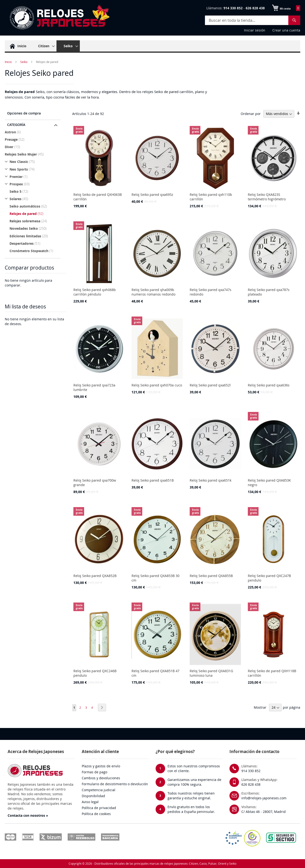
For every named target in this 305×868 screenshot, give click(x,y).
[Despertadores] (36, 243)
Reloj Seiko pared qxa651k (211, 480)
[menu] (152, 47)
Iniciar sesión (255, 30)
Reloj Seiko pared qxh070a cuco (157, 385)
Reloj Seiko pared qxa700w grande (95, 483)
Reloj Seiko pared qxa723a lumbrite (94, 387)
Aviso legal (90, 802)
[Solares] (33, 199)
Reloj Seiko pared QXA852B (95, 576)
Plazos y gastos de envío (101, 766)
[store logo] (57, 18)
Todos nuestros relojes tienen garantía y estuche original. (191, 796)
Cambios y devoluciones (101, 778)
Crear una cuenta (286, 30)
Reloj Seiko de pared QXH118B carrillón (272, 673)
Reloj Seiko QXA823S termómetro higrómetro (267, 197)
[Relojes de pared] (36, 214)
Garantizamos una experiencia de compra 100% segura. (194, 782)
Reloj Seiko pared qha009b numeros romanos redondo (153, 292)
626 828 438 (251, 784)
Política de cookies (96, 814)
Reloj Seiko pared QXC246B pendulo (95, 673)
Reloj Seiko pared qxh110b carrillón (211, 197)
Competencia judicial (99, 790)
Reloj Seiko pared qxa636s (269, 385)
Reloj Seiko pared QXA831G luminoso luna (211, 673)
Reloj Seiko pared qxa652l (210, 385)
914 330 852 (251, 771)
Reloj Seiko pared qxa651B (153, 480)
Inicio (8, 62)
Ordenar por (251, 114)
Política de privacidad (99, 808)
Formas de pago (94, 772)
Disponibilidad (93, 796)
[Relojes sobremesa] (36, 221)
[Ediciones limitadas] (36, 236)
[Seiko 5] (36, 191)
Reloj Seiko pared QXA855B (211, 576)
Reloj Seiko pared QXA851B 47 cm (155, 673)
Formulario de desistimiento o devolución (115, 784)
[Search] (294, 20)
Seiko (24, 62)
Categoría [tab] (16, 125)
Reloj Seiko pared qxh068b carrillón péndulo (95, 292)
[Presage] (33, 139)
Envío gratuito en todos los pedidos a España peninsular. (191, 809)
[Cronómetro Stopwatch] (36, 251)
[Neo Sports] (33, 169)
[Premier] (33, 177)
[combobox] (253, 20)
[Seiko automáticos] (36, 206)
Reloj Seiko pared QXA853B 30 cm (155, 578)
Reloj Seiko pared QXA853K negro (269, 483)
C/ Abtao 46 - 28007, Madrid (264, 812)
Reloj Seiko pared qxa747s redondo (211, 292)
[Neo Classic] (33, 162)
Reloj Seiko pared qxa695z (152, 195)
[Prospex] (33, 184)
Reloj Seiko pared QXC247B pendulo (269, 578)
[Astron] (33, 132)
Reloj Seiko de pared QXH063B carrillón (98, 197)
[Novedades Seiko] (36, 228)
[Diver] (33, 147)
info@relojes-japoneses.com (264, 798)
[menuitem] (17, 46)
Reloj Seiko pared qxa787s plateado (269, 292)
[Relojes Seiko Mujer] (33, 154)
